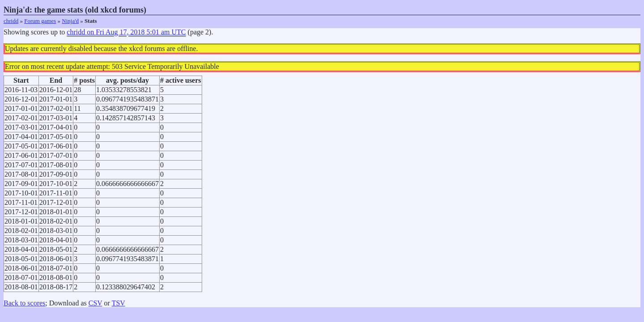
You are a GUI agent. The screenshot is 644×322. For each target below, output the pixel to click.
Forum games (40, 21)
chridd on (126, 32)
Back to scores (24, 303)
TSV (119, 303)
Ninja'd (70, 21)
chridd (11, 21)
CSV (95, 303)
